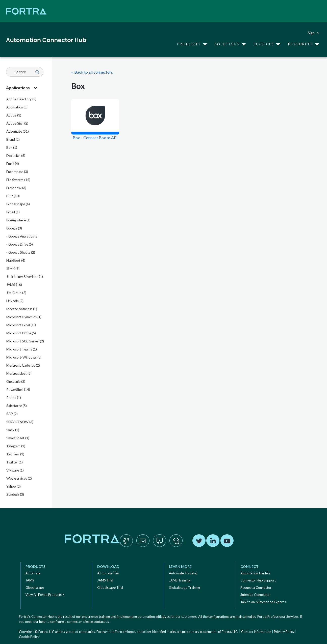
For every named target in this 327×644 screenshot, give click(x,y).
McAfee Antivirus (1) (22, 309)
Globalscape (35, 588)
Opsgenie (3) (16, 382)
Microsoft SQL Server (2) (25, 341)
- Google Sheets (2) (21, 252)
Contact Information (256, 632)
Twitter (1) (15, 462)
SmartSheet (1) (18, 438)
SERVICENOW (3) (20, 422)
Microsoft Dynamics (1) (24, 317)
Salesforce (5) (17, 406)
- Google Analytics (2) (22, 236)
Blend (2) (13, 139)
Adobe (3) (14, 115)
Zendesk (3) (15, 494)
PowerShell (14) (18, 390)
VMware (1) (15, 470)
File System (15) (18, 180)
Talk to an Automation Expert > (263, 602)
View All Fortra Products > (45, 595)
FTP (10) (13, 196)
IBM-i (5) (13, 269)
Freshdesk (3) (16, 188)
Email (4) (13, 164)
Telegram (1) (16, 446)
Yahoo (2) (14, 486)
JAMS (30, 580)
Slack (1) (13, 430)
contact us (101, 622)
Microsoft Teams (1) (22, 349)
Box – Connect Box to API (95, 138)
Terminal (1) (15, 454)
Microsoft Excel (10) (21, 325)
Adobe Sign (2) (17, 123)
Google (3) (14, 228)
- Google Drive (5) (20, 244)
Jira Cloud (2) (16, 293)
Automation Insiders (255, 573)
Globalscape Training (184, 588)
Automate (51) (18, 131)
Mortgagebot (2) (19, 373)
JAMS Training (180, 580)
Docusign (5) (16, 156)
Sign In (313, 33)
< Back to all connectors (92, 72)
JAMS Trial (105, 580)
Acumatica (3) (17, 107)
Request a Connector (256, 588)
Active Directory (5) (21, 99)
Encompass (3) (17, 172)
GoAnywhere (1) (18, 220)
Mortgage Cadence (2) (23, 365)
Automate (33, 573)
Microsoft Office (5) (21, 333)
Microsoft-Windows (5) (24, 357)
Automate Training (183, 573)
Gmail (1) (13, 212)
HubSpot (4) (16, 260)
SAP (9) (12, 414)
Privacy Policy (284, 632)
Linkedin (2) (15, 301)
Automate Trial (108, 573)
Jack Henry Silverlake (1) (25, 277)
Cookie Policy (29, 637)
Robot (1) (14, 398)
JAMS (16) (14, 285)
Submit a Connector (255, 595)
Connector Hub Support (258, 580)
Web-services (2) (19, 478)
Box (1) (12, 148)
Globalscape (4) (18, 204)
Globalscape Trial (110, 588)
